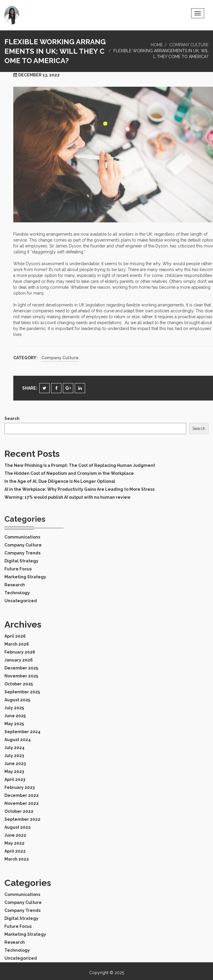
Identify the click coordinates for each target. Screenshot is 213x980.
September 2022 (22, 819)
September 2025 (22, 692)
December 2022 (22, 795)
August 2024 (18, 740)
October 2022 (19, 811)
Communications (22, 537)
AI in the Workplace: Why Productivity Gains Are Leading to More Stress (79, 489)
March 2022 (17, 859)
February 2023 (19, 787)
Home (157, 45)
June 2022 (15, 835)
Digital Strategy (21, 561)
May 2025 (14, 724)
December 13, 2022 (39, 75)
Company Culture (189, 45)
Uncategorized (21, 601)
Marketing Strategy (25, 577)
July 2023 (14, 756)
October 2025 (19, 684)
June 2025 (15, 716)
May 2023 (14, 771)
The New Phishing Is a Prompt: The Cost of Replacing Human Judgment (80, 465)
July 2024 (14, 748)
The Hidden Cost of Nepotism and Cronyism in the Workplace (69, 473)
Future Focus (18, 569)
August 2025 (17, 700)
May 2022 (14, 843)
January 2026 (19, 660)
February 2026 (20, 652)
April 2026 (15, 636)
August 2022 (18, 827)
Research (15, 585)
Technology (17, 593)
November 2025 (21, 676)
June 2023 (15, 764)
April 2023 (15, 779)
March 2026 (17, 644)
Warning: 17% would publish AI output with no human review (68, 497)
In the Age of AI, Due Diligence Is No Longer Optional (60, 481)
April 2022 (15, 851)
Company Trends (22, 553)
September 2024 (22, 732)
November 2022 (22, 803)
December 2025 (21, 668)
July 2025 (14, 708)
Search (12, 418)
